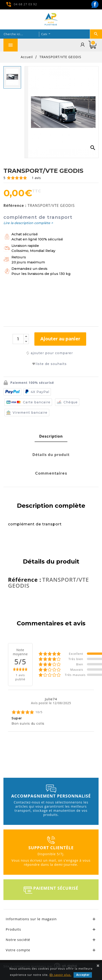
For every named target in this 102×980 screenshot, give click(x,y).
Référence (24, 580)
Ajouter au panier (60, 339)
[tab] (51, 436)
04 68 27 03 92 (25, 4)
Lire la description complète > (28, 223)
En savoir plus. (60, 975)
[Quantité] (18, 339)
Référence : (15, 205)
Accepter (83, 975)
